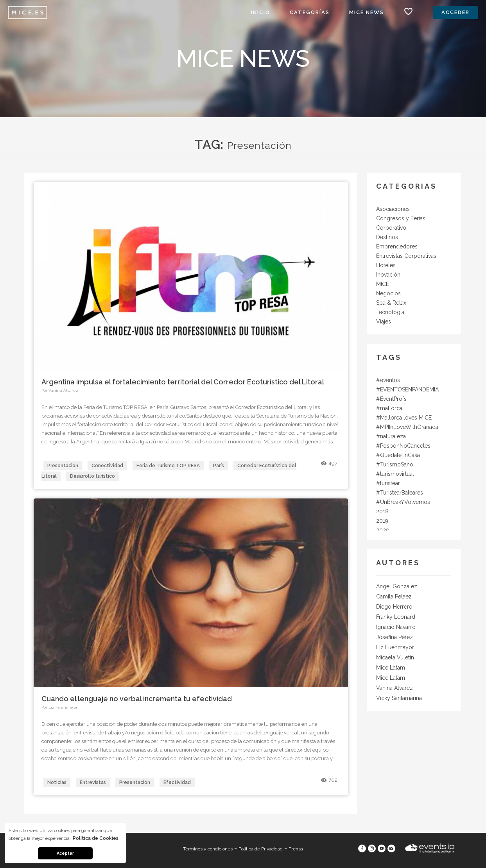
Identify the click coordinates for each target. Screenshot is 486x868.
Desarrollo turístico (92, 476)
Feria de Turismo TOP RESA (168, 466)
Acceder (456, 12)
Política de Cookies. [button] (96, 838)
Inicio (261, 12)
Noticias (57, 782)
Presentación (63, 466)
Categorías (310, 12)
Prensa (296, 849)
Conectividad (107, 466)
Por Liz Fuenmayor (59, 707)
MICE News (367, 12)
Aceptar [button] (65, 853)
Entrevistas (93, 782)
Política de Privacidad (261, 849)
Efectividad (177, 782)
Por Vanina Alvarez (60, 390)
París (219, 466)
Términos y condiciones (208, 849)
